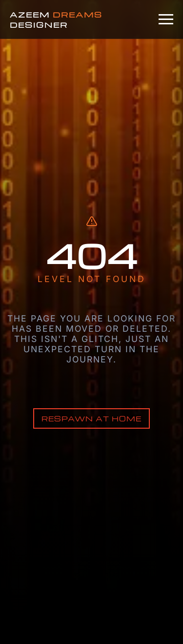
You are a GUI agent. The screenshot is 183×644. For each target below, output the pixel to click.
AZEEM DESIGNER (56, 19)
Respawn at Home (91, 418)
